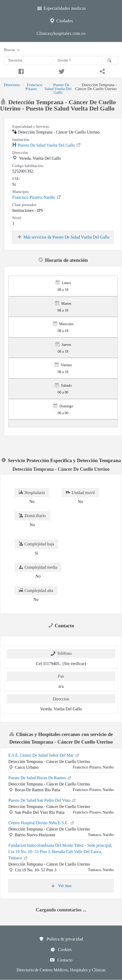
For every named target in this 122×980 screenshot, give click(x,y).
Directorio (12, 85)
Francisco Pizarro (34, 87)
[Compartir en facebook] (20, 71)
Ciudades (61, 20)
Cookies (61, 949)
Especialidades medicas (61, 8)
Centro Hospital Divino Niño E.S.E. (42, 822)
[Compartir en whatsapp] (102, 71)
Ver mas (61, 886)
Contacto (61, 960)
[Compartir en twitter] (61, 71)
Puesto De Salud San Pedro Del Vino (42, 800)
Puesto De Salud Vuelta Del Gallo (58, 88)
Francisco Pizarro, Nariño (37, 197)
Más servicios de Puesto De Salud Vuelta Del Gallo (63, 237)
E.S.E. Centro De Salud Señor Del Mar (44, 755)
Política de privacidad (61, 939)
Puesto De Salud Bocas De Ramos (40, 777)
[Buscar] (110, 60)
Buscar (13, 50)
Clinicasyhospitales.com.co (61, 33)
